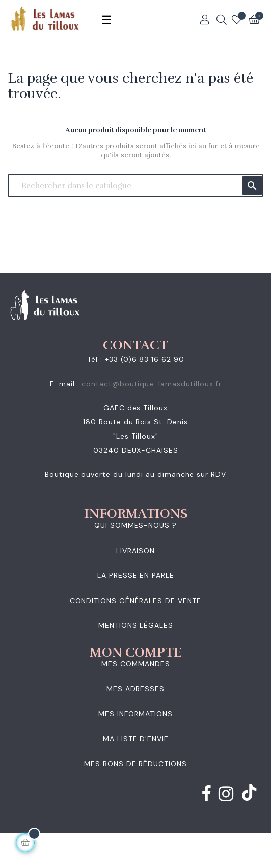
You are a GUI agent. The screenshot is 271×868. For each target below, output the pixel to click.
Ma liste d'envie (136, 739)
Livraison (135, 551)
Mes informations (135, 714)
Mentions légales (136, 625)
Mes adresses (135, 689)
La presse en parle (136, 575)
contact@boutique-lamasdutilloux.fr (152, 384)
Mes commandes (136, 664)
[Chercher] (135, 185)
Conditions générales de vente (135, 601)
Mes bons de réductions (135, 764)
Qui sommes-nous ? (135, 525)
